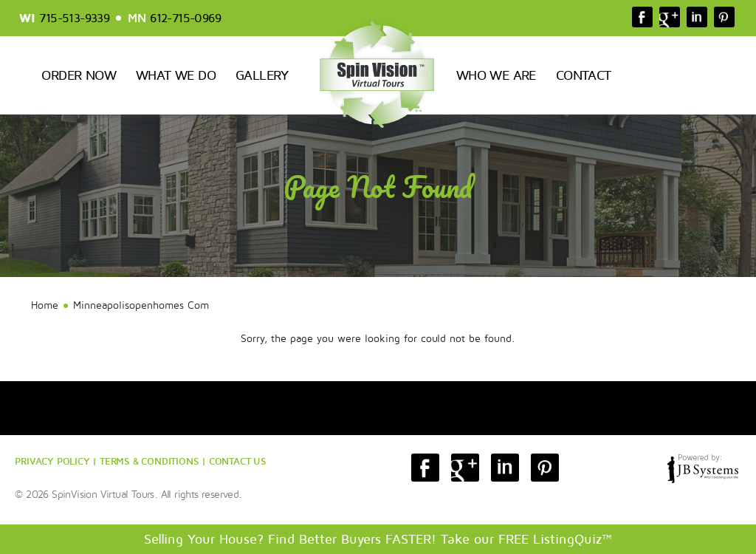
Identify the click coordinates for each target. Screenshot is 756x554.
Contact (584, 75)
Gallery (262, 75)
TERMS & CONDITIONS (149, 461)
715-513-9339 (74, 18)
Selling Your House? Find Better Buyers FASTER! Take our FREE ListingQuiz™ (378, 539)
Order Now (79, 75)
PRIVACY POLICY (52, 461)
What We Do (176, 75)
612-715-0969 (185, 18)
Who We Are (496, 75)
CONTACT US (238, 461)
